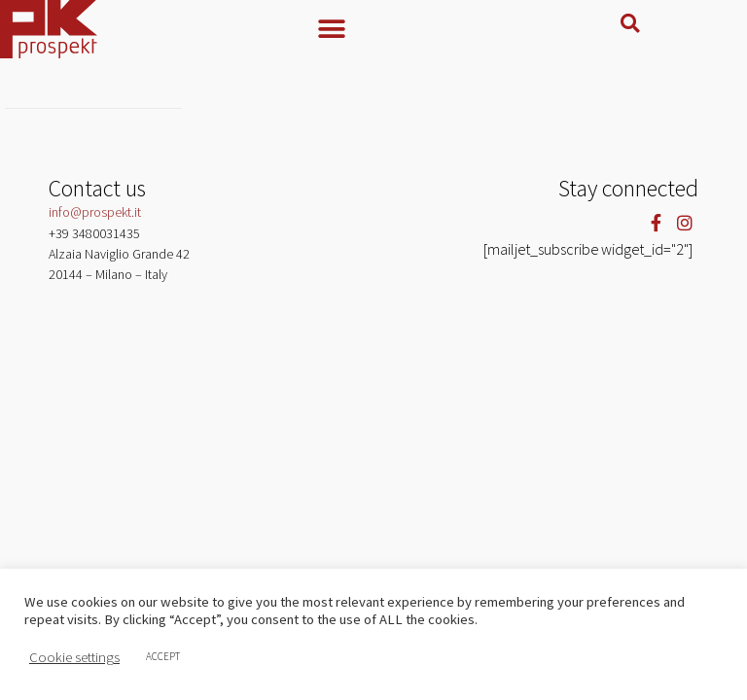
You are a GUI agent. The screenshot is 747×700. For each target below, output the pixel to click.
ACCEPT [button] (163, 656)
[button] (373, 29)
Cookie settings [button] (74, 657)
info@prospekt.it (95, 227)
